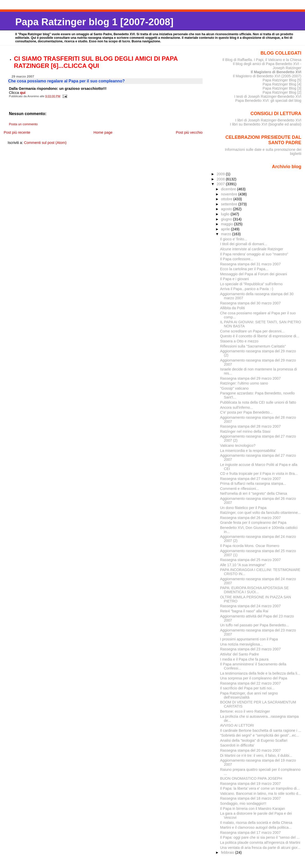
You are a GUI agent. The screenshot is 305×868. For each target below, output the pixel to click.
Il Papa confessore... (237, 259)
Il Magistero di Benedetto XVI (276, 72)
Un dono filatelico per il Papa (243, 508)
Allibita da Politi (233, 308)
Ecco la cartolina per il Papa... (244, 269)
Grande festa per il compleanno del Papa (253, 523)
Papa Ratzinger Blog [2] (282, 92)
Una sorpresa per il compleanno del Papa (254, 678)
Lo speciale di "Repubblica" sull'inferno (251, 284)
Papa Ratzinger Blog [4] (282, 84)
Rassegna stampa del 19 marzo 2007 (250, 784)
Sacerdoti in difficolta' (237, 745)
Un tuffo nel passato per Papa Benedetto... (255, 625)
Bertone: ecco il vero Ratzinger (245, 711)
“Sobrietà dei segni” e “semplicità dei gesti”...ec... (260, 735)
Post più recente (17, 132)
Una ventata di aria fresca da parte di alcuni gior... (260, 848)
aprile (226, 229)
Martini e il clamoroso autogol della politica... (256, 827)
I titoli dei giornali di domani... (244, 244)
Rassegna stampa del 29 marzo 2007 (250, 378)
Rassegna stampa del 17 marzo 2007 (250, 833)
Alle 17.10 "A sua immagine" (243, 565)
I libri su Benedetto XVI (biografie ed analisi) (266, 124)
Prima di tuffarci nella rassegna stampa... (253, 483)
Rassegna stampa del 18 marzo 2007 (250, 798)
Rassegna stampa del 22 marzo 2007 (250, 683)
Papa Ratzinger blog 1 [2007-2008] (94, 22)
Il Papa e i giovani (235, 279)
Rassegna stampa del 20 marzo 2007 (250, 750)
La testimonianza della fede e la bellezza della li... (260, 673)
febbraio (228, 852)
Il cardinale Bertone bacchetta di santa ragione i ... (261, 730)
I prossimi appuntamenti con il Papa (249, 639)
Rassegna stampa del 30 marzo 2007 (250, 303)
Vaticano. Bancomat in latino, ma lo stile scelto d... (261, 793)
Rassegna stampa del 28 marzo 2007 (250, 426)
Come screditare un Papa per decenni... (252, 331)
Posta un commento (23, 124)
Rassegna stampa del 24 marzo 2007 (250, 606)
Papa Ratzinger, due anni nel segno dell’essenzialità (249, 695)
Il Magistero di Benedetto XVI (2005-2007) (267, 76)
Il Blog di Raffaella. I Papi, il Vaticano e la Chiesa (262, 60)
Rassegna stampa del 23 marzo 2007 (250, 649)
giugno (227, 219)
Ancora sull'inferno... (237, 407)
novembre (230, 194)
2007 (221, 184)
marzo (227, 234)
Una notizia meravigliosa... (242, 644)
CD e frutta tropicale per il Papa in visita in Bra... (259, 474)
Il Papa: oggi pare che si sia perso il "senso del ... (260, 837)
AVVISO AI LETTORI (237, 725)
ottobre (227, 199)
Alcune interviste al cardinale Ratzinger (252, 249)
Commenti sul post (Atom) (45, 143)
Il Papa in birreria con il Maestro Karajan (253, 809)
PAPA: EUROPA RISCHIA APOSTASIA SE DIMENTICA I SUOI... (255, 590)
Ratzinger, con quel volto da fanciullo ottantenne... (261, 513)
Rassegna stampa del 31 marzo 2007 (250, 264)
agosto (227, 209)
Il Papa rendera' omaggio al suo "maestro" (254, 254)
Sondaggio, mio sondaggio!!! (243, 803)
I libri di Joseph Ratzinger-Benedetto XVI (268, 120)
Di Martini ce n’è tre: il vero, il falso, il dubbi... (256, 755)
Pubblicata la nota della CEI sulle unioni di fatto (258, 402)
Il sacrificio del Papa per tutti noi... (248, 688)
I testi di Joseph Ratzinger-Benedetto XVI (268, 96)
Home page (103, 132)
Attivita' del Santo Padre (240, 654)
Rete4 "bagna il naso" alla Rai (244, 611)
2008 (221, 179)
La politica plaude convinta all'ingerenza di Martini (260, 842)
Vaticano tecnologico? (238, 445)
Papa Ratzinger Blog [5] (282, 80)
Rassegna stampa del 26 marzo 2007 (250, 518)
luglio (226, 214)
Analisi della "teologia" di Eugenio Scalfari (254, 740)
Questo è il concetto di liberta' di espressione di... (260, 336)
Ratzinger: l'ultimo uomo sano (244, 383)
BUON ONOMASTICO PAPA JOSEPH (251, 778)
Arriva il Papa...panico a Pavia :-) (247, 289)
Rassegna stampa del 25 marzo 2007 (250, 560)
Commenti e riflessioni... (240, 489)
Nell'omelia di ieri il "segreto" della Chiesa (254, 493)
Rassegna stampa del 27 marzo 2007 (250, 479)
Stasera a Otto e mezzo (239, 341)
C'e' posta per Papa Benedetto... (247, 412)
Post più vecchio (189, 132)
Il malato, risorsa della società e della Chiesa (256, 823)
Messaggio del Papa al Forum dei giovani (254, 274)
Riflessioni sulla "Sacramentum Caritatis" (253, 346)
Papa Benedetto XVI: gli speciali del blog (268, 101)
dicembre (229, 189)
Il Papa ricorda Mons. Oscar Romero (250, 546)
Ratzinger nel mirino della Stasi (245, 431)
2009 (221, 174)
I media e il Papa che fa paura (244, 659)
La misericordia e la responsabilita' (248, 451)
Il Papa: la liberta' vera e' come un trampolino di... (260, 788)
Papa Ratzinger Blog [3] (282, 88)
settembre (230, 204)
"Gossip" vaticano (234, 388)
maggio (227, 224)
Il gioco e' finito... (234, 239)
